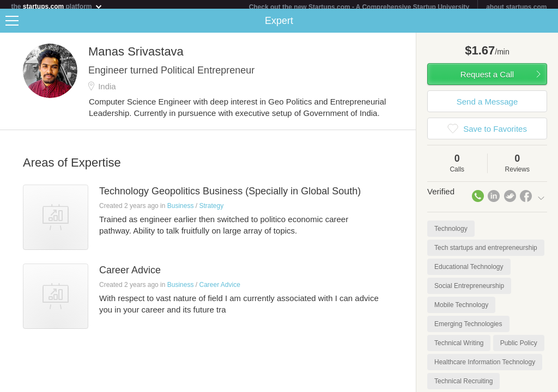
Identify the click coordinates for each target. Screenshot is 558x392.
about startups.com (516, 7)
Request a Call (487, 79)
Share (547, 25)
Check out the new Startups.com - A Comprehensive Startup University (359, 7)
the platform (57, 6)
